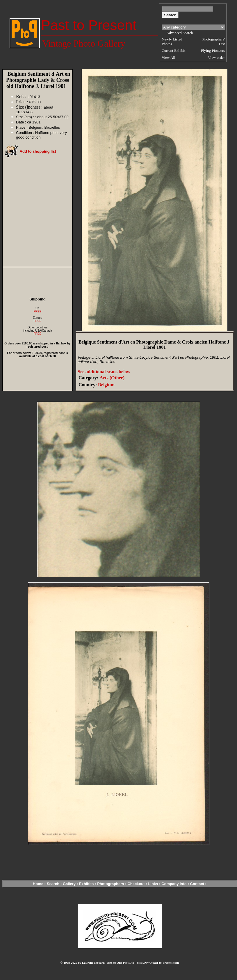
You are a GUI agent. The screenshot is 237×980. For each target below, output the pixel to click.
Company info (174, 884)
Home (38, 884)
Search (53, 884)
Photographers (111, 884)
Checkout (136, 884)
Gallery (69, 884)
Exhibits (87, 884)
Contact (197, 884)
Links (153, 884)
